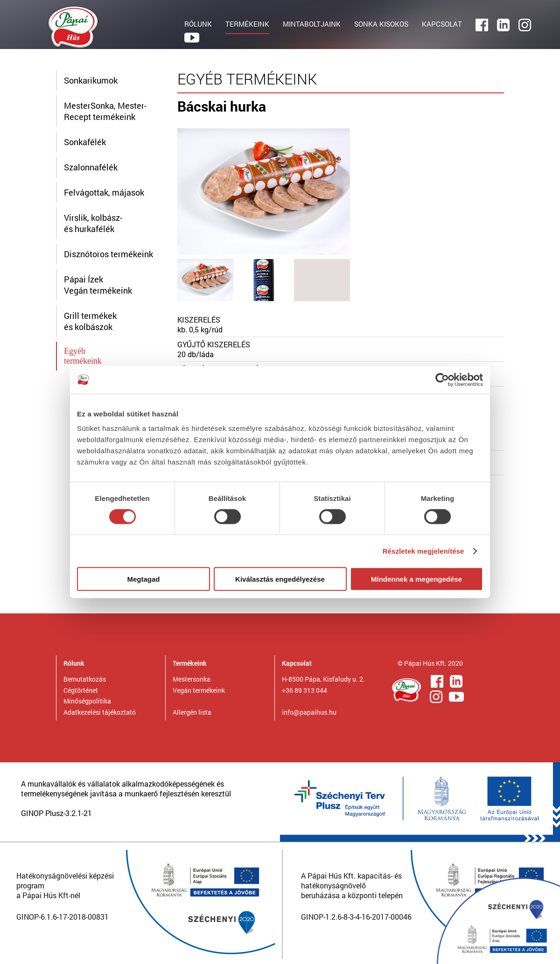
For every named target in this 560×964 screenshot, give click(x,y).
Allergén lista (192, 712)
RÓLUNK (198, 24)
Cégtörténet (81, 690)
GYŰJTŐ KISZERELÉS (214, 344)
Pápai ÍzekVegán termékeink (98, 285)
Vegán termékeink (199, 690)
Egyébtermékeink (83, 356)
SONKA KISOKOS (381, 24)
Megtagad (143, 579)
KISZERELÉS (199, 320)
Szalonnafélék (91, 167)
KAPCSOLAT (442, 24)
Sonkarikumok (91, 80)
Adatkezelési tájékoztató (100, 712)
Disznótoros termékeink (108, 254)
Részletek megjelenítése (423, 551)
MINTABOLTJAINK (312, 24)
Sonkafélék (85, 142)
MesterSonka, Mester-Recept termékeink (105, 111)
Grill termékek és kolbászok (90, 321)
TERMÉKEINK (247, 24)
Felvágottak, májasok (104, 192)
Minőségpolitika (87, 701)
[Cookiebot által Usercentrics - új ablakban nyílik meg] (442, 380)
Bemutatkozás (85, 679)
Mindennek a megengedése (416, 579)
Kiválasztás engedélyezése (280, 579)
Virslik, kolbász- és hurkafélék (93, 223)
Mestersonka (192, 679)
